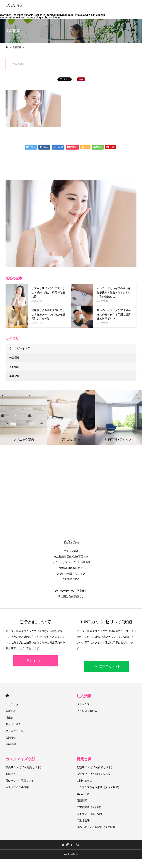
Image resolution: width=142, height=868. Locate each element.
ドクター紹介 (13, 724)
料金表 (9, 718)
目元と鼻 (84, 759)
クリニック (12, 704)
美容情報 (14, 367)
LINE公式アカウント (107, 666)
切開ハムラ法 (84, 781)
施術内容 (11, 711)
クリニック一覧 (15, 731)
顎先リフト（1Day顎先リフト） (24, 767)
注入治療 (84, 696)
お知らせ (11, 737)
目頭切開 (82, 801)
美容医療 (14, 358)
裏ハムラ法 (83, 794)
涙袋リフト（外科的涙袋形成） (95, 774)
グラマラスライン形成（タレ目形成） (99, 787)
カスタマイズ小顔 (20, 759)
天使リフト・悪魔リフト (20, 781)
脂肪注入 (11, 774)
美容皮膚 (14, 376)
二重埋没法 (83, 820)
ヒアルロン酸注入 (87, 711)
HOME (7, 696)
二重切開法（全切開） (90, 807)
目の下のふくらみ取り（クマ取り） (97, 827)
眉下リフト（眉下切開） (91, 814)
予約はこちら (35, 661)
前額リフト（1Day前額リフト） (95, 767)
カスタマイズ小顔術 (17, 787)
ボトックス (83, 704)
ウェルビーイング (20, 348)
